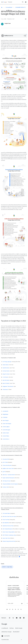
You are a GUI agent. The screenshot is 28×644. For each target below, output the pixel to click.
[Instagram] (10, 618)
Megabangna (5, 414)
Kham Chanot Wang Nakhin (9, 532)
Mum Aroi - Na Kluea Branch (9, 475)
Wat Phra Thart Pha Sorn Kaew (9, 517)
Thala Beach (5, 390)
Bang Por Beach (6, 374)
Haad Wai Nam (6, 368)
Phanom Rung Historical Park (9, 541)
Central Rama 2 (6, 439)
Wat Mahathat (6, 523)
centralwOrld (5, 411)
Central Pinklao (6, 436)
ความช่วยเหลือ (6, 636)
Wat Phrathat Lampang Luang (9, 535)
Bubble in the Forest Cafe (8, 469)
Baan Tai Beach (6, 383)
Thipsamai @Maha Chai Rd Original (10, 484)
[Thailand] (2, 7)
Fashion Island (6, 433)
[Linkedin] (24, 618)
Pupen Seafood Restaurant (8, 478)
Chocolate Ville (6, 459)
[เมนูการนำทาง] (2, 2)
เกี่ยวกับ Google (19, 628)
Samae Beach (6, 365)
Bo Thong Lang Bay (7, 362)
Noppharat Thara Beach (8, 386)
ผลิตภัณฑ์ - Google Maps (7, 567)
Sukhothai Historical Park (8, 526)
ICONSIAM (5, 417)
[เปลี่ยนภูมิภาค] (12, 640)
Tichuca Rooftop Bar (7, 465)
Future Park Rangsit (7, 424)
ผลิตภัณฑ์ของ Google (7, 632)
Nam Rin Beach (6, 380)
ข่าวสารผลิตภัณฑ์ (9, 7)
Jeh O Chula (5, 462)
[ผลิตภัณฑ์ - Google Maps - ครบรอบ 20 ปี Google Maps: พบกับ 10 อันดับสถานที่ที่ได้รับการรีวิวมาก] (15, 593)
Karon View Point (6, 538)
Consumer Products (20, 7)
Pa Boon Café (6, 487)
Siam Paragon (6, 421)
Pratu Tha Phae (6, 520)
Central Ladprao (6, 427)
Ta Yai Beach (5, 377)
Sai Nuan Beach (6, 371)
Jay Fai (4, 472)
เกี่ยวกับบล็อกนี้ (16, 632)
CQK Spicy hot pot (7, 481)
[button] (26, 19)
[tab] (7, 609)
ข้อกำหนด (12, 628)
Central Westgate (6, 430)
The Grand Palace (6, 513)
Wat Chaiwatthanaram (7, 529)
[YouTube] (17, 618)
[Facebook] (20, 618)
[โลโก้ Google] (4, 624)
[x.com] (13, 618)
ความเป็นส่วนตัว (5, 628)
